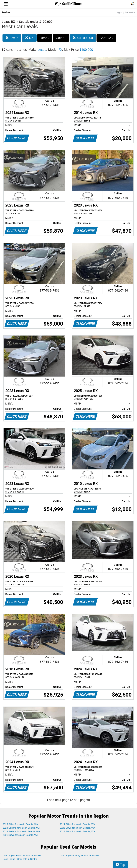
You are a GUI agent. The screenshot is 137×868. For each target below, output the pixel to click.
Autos (6, 12)
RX (29, 38)
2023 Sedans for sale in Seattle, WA (21, 831)
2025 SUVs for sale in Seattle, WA (20, 824)
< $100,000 (83, 38)
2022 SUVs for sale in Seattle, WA (77, 831)
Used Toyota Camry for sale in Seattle (79, 855)
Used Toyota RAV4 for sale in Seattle (22, 855)
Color (61, 38)
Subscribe (130, 12)
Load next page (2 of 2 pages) (68, 800)
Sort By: (106, 38)
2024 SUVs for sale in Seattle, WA (77, 824)
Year (45, 38)
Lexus (12, 38)
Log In (119, 12)
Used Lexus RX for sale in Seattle (20, 859)
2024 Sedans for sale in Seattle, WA (21, 828)
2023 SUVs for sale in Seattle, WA (77, 828)
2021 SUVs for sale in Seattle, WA (20, 835)
